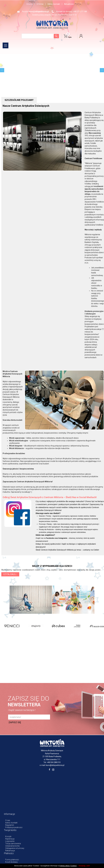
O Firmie (40, 4)
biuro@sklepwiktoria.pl (39, 12)
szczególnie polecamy (19, 100)
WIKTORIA (52, 24)
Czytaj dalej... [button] (10, 574)
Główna (29, 4)
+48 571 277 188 (80, 12)
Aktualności (69, 4)
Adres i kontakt (54, 4)
